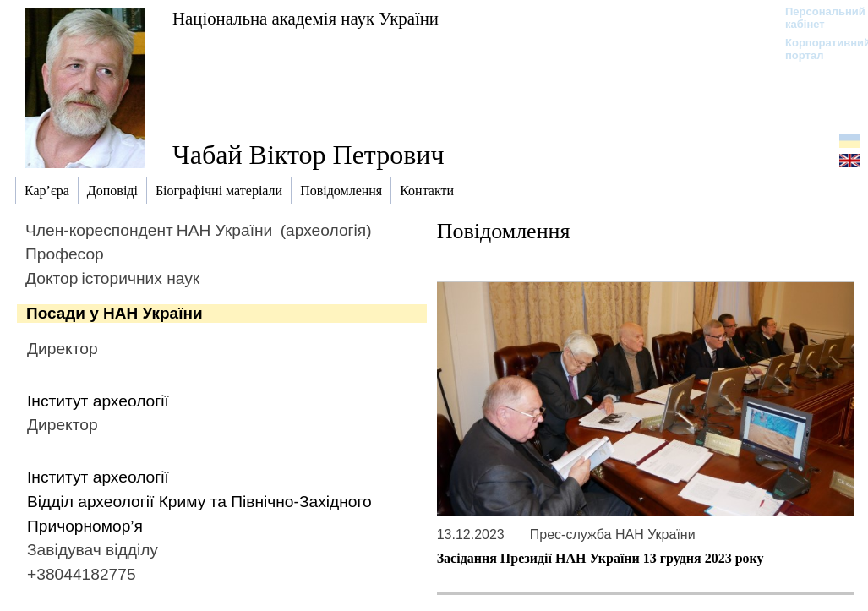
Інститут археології (98, 401)
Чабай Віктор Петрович (308, 155)
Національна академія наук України (306, 18)
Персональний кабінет (817, 18)
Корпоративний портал (817, 49)
